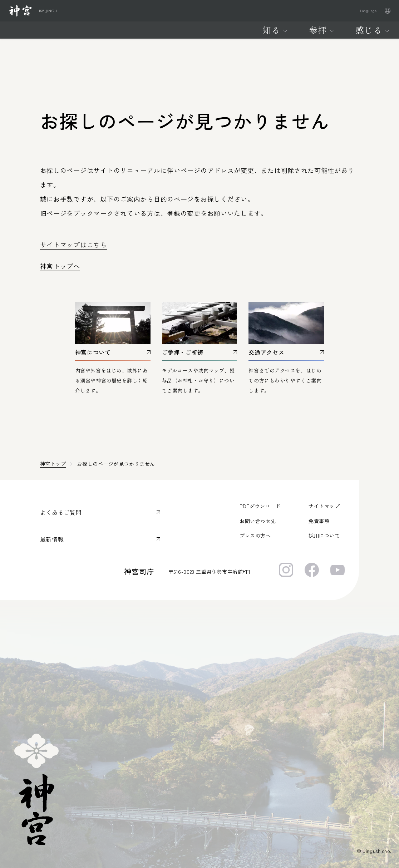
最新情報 (52, 539)
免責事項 (319, 521)
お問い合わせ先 (258, 521)
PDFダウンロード (260, 506)
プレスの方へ (255, 536)
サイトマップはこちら (73, 245)
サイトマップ (324, 506)
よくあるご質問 (61, 512)
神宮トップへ (60, 266)
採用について (324, 536)
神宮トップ (53, 464)
